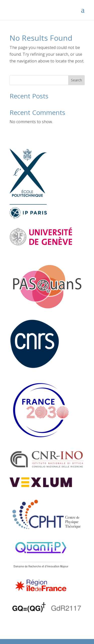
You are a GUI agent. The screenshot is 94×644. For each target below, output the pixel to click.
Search (76, 80)
